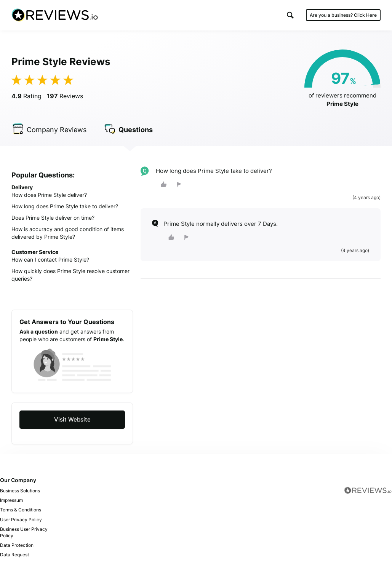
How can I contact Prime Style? (50, 260)
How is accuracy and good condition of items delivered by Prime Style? (68, 233)
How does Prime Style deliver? (49, 195)
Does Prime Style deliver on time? (53, 218)
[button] (290, 15)
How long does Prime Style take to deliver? (65, 206)
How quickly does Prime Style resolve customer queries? (70, 275)
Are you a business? (343, 15)
